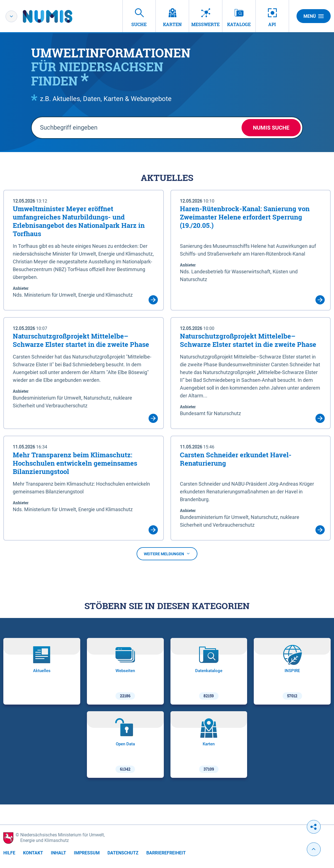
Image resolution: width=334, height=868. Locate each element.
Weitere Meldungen (167, 554)
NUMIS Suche (271, 128)
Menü (314, 16)
